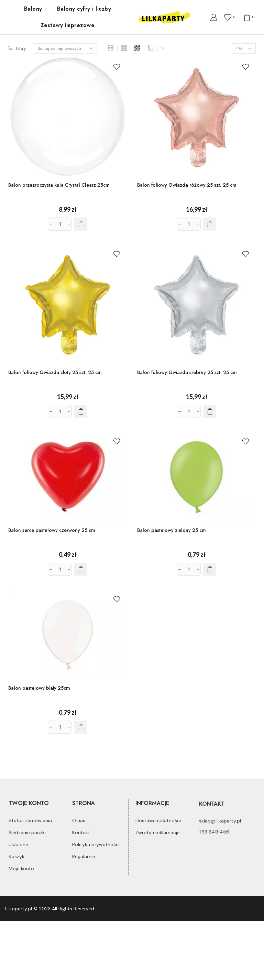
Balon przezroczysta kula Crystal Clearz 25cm (59, 185)
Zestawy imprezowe (68, 25)
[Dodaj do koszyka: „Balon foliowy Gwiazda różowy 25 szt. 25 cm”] (210, 224)
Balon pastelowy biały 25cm (39, 688)
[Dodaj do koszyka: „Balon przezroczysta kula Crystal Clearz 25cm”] (81, 224)
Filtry (17, 48)
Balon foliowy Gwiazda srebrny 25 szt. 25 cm (187, 372)
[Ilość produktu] (60, 224)
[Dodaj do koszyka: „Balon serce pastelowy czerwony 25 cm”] (81, 569)
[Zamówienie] (65, 48)
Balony (35, 9)
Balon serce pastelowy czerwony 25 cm (52, 530)
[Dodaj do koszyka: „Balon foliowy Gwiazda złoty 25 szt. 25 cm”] (81, 411)
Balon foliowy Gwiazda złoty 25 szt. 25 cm (55, 372)
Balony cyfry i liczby (84, 9)
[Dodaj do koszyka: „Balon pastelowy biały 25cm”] (81, 727)
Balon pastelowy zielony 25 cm (172, 530)
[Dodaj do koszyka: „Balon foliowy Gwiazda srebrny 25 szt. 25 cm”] (210, 411)
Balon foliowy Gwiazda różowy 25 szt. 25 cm (187, 185)
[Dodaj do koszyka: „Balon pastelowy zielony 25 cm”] (210, 569)
